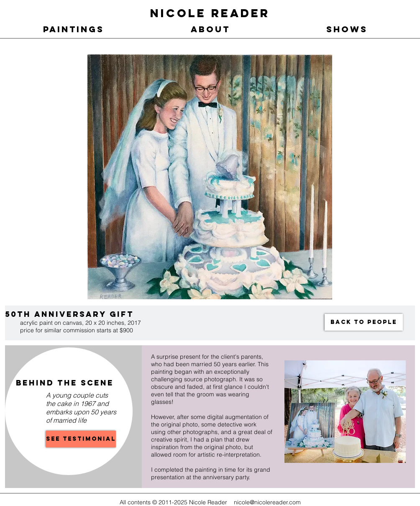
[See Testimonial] (81, 439)
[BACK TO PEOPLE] (364, 322)
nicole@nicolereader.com (267, 502)
